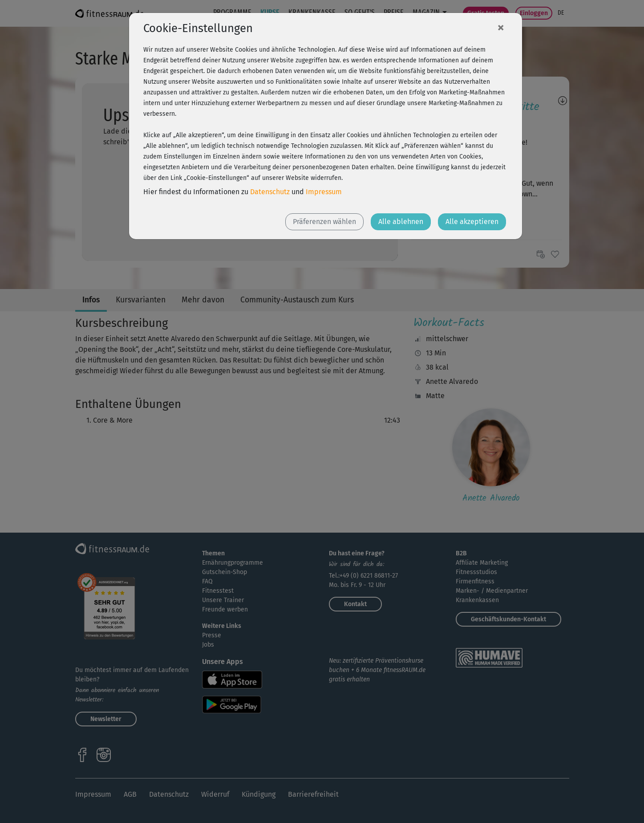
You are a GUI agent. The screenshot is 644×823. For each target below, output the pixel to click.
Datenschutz (270, 192)
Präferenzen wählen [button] (324, 222)
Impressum (324, 192)
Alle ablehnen (401, 222)
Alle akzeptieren (472, 222)
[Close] (501, 27)
